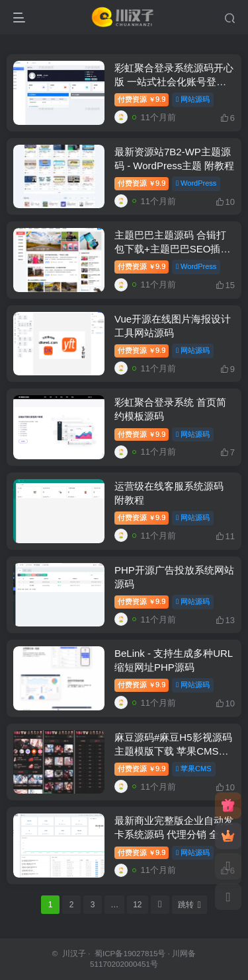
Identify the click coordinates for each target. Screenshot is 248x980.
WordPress (196, 183)
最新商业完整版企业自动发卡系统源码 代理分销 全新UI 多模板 (174, 834)
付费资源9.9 (142, 99)
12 (137, 905)
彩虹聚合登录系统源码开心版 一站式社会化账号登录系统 (174, 82)
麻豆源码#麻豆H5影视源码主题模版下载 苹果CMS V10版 (173, 751)
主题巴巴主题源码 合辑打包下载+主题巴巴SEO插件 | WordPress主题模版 (172, 249)
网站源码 (193, 99)
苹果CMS (193, 769)
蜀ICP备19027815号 (129, 953)
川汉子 (74, 953)
